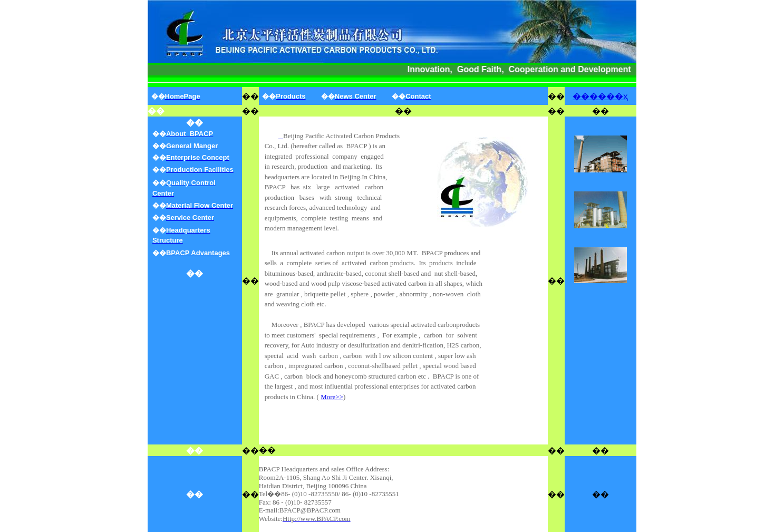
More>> (332, 397)
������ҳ (600, 96)
